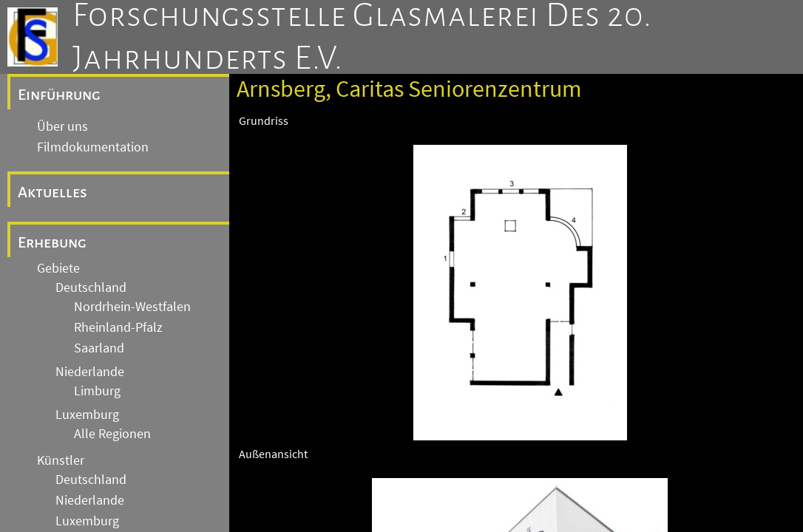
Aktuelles (52, 192)
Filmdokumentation (93, 147)
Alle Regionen (112, 434)
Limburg (97, 391)
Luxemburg (87, 415)
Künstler (61, 460)
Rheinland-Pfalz (118, 327)
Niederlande (90, 372)
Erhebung (52, 242)
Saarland (99, 348)
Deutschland (91, 287)
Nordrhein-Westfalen (132, 307)
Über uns (62, 126)
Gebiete (58, 268)
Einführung (59, 95)
